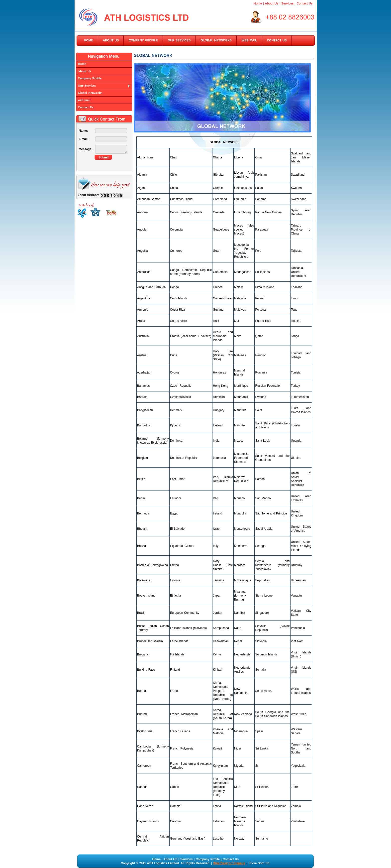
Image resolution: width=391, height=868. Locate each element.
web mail (84, 100)
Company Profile (90, 78)
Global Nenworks (90, 93)
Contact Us (304, 3)
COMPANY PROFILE (143, 40)
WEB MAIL (249, 40)
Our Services (87, 85)
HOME (89, 40)
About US (171, 859)
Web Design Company (229, 863)
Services (287, 3)
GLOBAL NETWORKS (216, 40)
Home (258, 3)
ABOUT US (111, 40)
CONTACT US (277, 40)
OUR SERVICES (179, 40)
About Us (272, 3)
